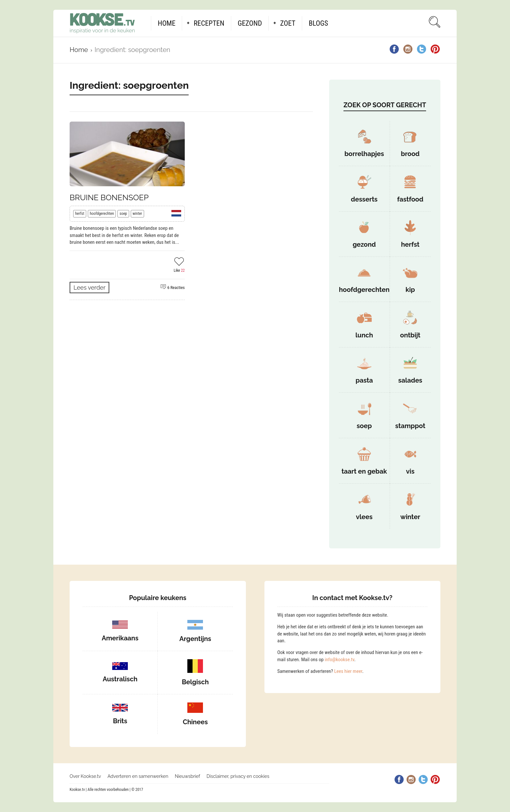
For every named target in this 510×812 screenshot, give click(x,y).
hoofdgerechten (102, 214)
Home (167, 23)
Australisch (120, 679)
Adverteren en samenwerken (138, 776)
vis (410, 471)
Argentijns (195, 639)
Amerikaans (120, 638)
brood (410, 154)
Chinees (195, 722)
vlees (364, 517)
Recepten (209, 23)
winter (137, 214)
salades (410, 380)
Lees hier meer (348, 671)
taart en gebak (364, 471)
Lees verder (89, 288)
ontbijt (410, 335)
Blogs (318, 23)
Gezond (250, 23)
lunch (364, 335)
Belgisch (195, 682)
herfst (80, 214)
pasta (364, 380)
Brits (120, 721)
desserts (364, 199)
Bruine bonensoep (109, 197)
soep (123, 214)
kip (410, 290)
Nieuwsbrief (187, 776)
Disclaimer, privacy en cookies (238, 776)
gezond (364, 244)
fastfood (410, 199)
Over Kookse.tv (85, 776)
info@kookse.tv (339, 660)
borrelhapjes (364, 154)
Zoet (288, 23)
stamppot (410, 426)
